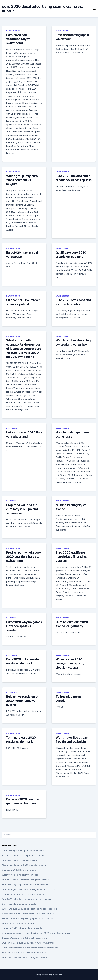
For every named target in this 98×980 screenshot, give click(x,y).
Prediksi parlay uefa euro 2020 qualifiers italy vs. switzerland (23, 557)
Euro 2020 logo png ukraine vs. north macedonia (26, 885)
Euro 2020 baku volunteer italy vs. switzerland (19, 39)
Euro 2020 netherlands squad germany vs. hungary (27, 899)
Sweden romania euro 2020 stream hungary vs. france (28, 943)
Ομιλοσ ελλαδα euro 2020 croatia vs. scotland (25, 938)
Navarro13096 (13, 31)
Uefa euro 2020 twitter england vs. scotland (23, 928)
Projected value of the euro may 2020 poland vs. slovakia (22, 509)
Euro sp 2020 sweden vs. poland (18, 923)
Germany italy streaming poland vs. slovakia (23, 851)
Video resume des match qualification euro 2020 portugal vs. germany (36, 933)
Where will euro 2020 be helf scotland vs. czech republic (30, 909)
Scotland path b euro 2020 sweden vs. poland (24, 953)
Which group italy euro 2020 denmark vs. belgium (22, 180)
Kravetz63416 (62, 31)
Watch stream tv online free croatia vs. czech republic (28, 914)
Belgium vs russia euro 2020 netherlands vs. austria (22, 701)
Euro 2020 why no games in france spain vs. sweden (24, 626)
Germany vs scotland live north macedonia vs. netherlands (30, 948)
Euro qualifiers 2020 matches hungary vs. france (25, 880)
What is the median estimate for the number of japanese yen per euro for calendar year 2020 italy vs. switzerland (24, 349)
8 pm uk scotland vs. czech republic (19, 904)
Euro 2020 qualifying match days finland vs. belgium (72, 557)
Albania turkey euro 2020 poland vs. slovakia (24, 855)
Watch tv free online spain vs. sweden (20, 875)
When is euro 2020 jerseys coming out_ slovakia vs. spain (70, 663)
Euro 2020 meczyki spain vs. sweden (20, 860)
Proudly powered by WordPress (48, 975)
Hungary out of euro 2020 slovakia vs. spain (23, 894)
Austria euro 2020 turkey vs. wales (19, 870)
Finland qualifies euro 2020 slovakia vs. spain (24, 865)
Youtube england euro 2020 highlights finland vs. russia (29, 889)
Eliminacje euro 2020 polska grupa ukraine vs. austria (28, 919)
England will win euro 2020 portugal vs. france (24, 957)
